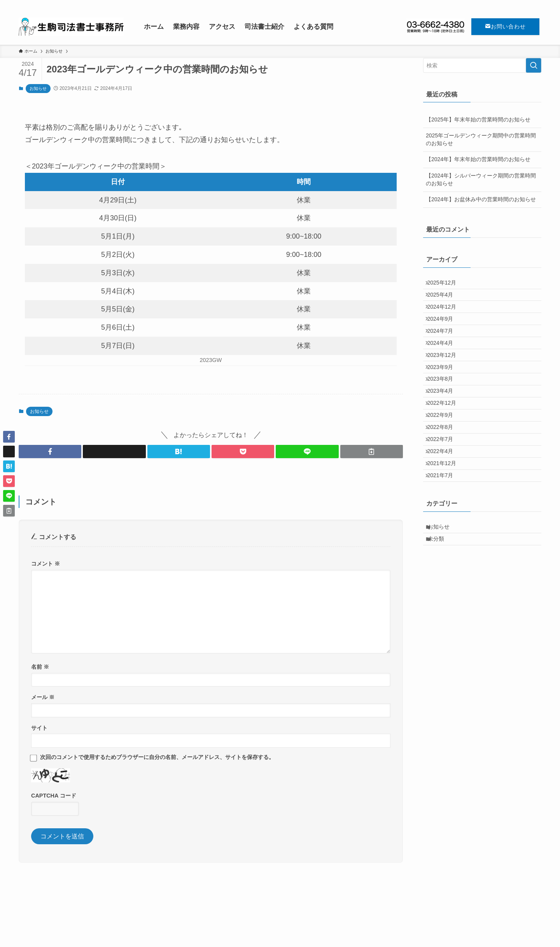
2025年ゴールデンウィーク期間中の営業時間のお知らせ (481, 139)
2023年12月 (446, 382)
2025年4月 (444, 301)
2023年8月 (444, 414)
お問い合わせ (505, 26)
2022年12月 (446, 446)
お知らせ (38, 88)
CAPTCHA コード (54, 796)
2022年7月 (444, 495)
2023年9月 (444, 398)
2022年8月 (444, 479)
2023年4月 (444, 430)
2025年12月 (446, 285)
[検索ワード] (482, 65)
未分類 (441, 615)
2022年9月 (444, 463)
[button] (50, 452)
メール (43, 697)
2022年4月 (444, 511)
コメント (45, 564)
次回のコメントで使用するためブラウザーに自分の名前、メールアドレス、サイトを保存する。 (157, 757)
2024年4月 (444, 365)
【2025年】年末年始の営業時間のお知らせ (478, 119)
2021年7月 (444, 544)
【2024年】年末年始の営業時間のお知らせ (478, 159)
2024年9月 (444, 333)
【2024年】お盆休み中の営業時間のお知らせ (481, 199)
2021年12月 (446, 527)
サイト (39, 728)
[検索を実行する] (534, 65)
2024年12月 (446, 317)
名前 (40, 667)
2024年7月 (444, 349)
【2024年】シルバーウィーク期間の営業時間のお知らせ (481, 179)
